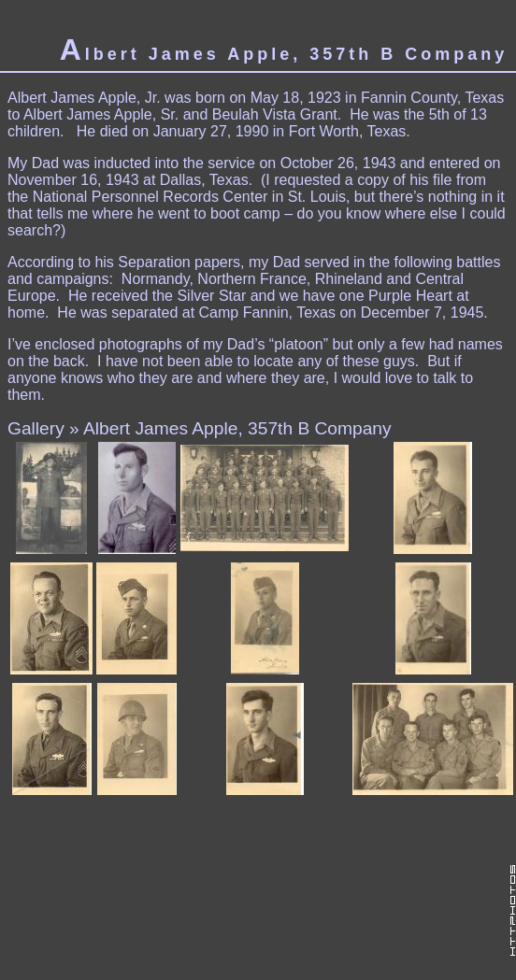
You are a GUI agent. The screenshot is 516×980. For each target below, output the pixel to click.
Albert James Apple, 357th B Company (237, 428)
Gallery (36, 428)
